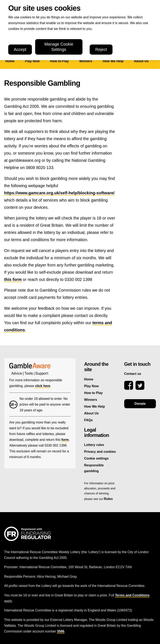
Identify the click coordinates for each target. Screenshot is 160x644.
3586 (61, 631)
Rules (108, 499)
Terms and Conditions (132, 595)
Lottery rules (94, 445)
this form (13, 279)
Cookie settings (96, 458)
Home (10, 61)
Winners (86, 61)
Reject (101, 49)
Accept (20, 49)
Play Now (32, 61)
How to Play (60, 61)
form (65, 440)
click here (43, 386)
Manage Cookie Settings (59, 47)
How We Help (113, 61)
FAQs (88, 420)
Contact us (133, 374)
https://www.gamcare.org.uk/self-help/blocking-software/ (59, 193)
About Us (141, 61)
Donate (140, 404)
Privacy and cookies (100, 452)
